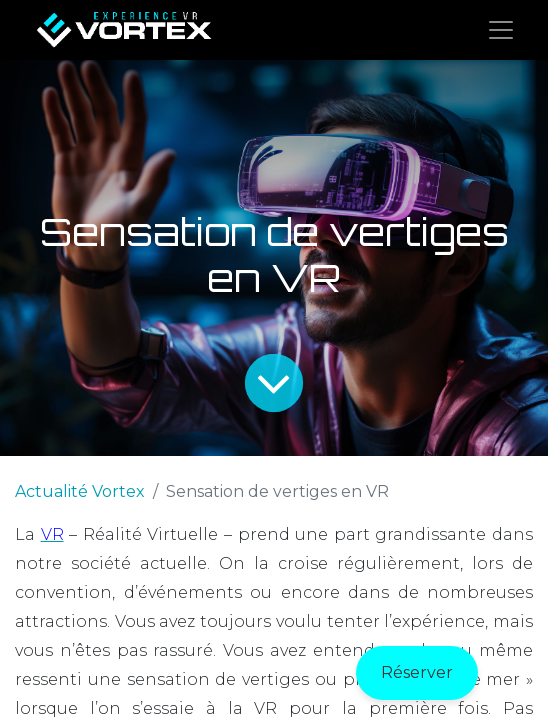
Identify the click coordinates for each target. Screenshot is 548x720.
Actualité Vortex (80, 491)
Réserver (417, 672)
